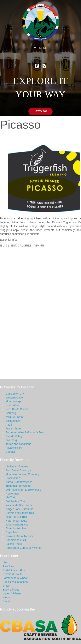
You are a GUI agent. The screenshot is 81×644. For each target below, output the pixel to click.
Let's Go (40, 111)
